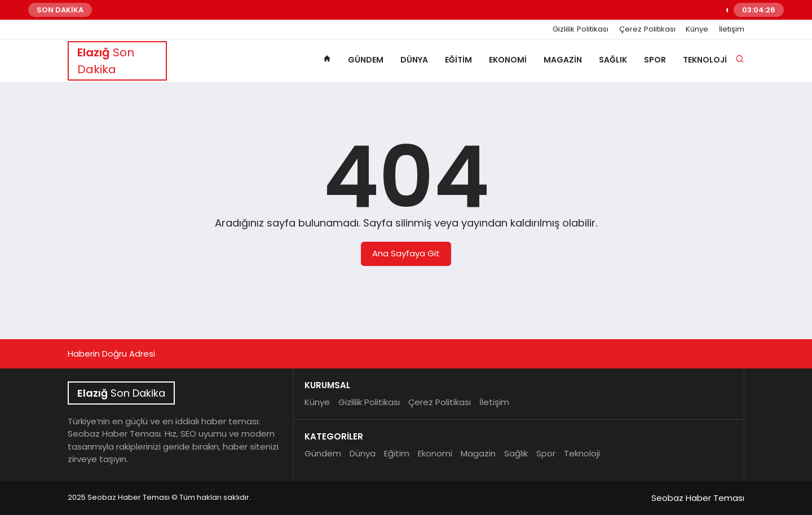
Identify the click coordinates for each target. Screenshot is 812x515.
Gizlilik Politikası (581, 29)
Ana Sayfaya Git (406, 253)
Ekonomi (508, 60)
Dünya (414, 60)
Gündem (366, 60)
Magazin (563, 60)
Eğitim (458, 60)
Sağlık (613, 60)
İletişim (732, 29)
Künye (697, 29)
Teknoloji (705, 60)
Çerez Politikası (647, 29)
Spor (655, 60)
